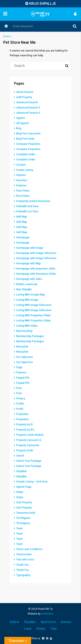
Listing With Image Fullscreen (34, 305)
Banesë (66, 622)
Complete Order (26, 154)
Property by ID (25, 424)
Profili (20, 409)
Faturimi (21, 175)
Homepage (23, 237)
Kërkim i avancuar (27, 284)
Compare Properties (28, 144)
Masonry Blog (24, 331)
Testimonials (24, 554)
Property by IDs (25, 430)
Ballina (14, 622)
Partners (21, 373)
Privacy (21, 399)
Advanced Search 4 (28, 108)
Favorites (22, 180)
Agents (21, 118)
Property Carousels (28, 445)
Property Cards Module (30, 435)
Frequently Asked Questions (33, 201)
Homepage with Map (29, 263)
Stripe (20, 492)
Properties (22, 414)
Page (19, 367)
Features (21, 186)
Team (20, 528)
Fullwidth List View (27, 211)
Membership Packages (30, 336)
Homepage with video (29, 279)
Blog (19, 128)
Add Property (24, 97)
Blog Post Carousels (28, 134)
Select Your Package (29, 461)
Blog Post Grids (25, 139)
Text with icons (25, 560)
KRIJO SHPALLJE (43, 4)
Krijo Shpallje (24, 289)
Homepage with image (30, 248)
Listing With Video (27, 326)
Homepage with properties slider (36, 269)
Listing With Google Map (31, 295)
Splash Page (24, 487)
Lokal (28, 629)
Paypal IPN (23, 378)
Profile (20, 404)
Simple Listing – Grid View (32, 482)
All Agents (23, 123)
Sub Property (24, 502)
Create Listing (25, 170)
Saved (20, 456)
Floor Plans (23, 191)
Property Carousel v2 (29, 440)
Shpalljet (21, 471)
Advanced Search (27, 102)
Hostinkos (47, 614)
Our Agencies (25, 357)
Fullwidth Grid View (27, 206)
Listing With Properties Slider (33, 315)
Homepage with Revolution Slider (36, 274)
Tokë (53, 629)
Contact (21, 165)
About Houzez (25, 92)
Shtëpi (41, 629)
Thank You (22, 565)
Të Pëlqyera (23, 518)
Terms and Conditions (29, 549)
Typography (23, 575)
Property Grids (25, 450)
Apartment (48, 622)
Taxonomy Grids (26, 513)
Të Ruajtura (23, 523)
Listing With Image (27, 300)
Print (19, 388)
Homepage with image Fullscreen (36, 253)
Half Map (22, 217)
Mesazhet (22, 347)
